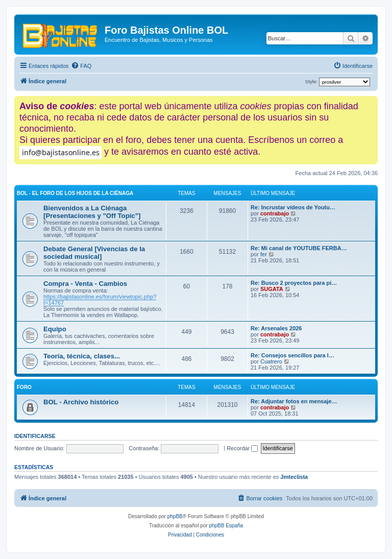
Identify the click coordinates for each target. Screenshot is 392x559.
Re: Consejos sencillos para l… (292, 355)
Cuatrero (271, 361)
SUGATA (272, 289)
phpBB (175, 516)
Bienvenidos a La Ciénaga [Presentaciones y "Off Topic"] (92, 212)
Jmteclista (294, 477)
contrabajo (275, 213)
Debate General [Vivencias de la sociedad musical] (94, 253)
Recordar (242, 448)
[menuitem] (81, 66)
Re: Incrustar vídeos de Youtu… (293, 207)
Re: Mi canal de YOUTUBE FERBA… (299, 248)
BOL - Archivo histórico (81, 402)
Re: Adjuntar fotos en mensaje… (294, 401)
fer (264, 254)
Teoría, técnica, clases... (82, 356)
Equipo (55, 329)
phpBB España (226, 526)
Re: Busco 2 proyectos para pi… (294, 283)
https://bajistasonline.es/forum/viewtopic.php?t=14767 (100, 300)
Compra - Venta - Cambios (85, 284)
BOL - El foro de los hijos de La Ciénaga (75, 193)
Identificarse (35, 436)
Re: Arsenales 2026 (276, 328)
